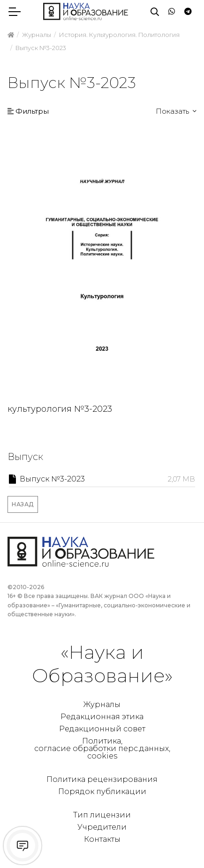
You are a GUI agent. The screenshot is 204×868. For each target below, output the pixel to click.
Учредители (102, 827)
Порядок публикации (102, 791)
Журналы (102, 704)
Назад (23, 504)
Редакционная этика (102, 717)
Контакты (102, 839)
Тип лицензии (102, 815)
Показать (173, 111)
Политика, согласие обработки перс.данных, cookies (102, 748)
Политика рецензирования (102, 779)
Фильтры (28, 111)
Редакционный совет (102, 729)
